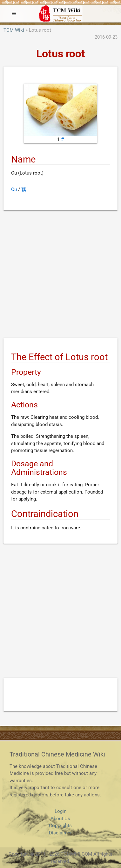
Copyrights (60, 826)
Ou (14, 189)
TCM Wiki (14, 30)
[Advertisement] (60, 275)
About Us (60, 819)
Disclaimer (60, 833)
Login (60, 811)
